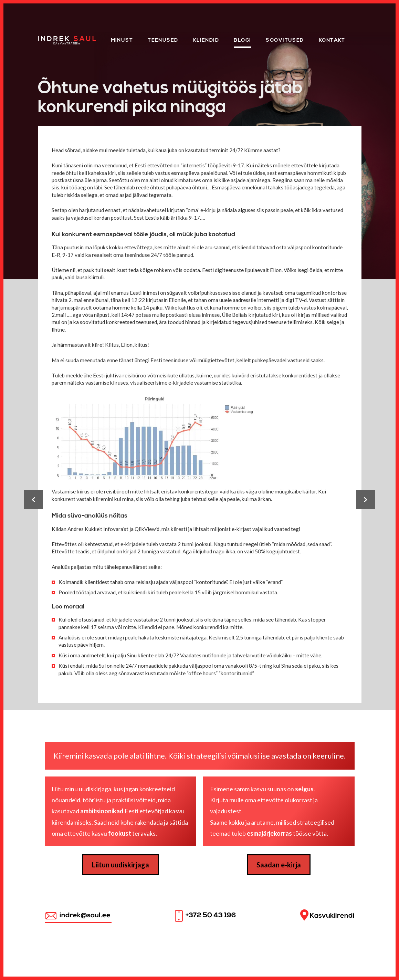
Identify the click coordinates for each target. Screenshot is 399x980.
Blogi (242, 40)
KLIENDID (206, 40)
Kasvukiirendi (327, 915)
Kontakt (332, 40)
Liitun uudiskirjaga (120, 865)
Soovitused (285, 40)
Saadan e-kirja (279, 865)
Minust (122, 40)
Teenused (163, 40)
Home (46, 38)
